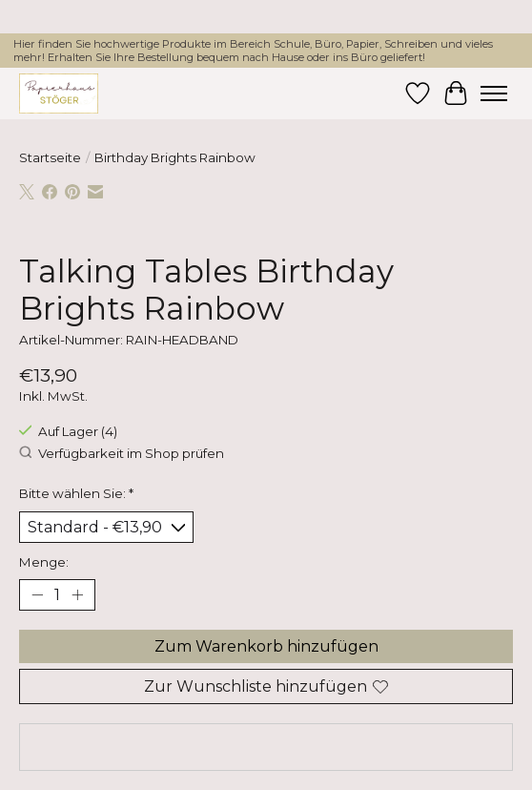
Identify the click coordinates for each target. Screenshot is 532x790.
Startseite (50, 157)
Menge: (44, 562)
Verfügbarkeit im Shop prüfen (122, 453)
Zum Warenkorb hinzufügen (266, 646)
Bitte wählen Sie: (76, 493)
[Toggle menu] (494, 94)
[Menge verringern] (37, 595)
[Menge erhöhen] (77, 595)
